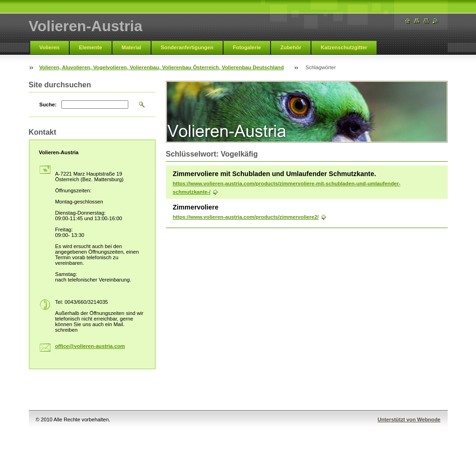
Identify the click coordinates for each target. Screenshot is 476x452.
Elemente (91, 47)
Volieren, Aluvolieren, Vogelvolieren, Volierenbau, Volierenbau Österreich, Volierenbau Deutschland (161, 67)
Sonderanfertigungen (187, 47)
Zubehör (291, 47)
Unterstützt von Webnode (409, 419)
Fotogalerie (247, 47)
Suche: (48, 105)
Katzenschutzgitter (344, 47)
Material (132, 47)
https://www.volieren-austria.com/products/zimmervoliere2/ (246, 217)
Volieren (50, 47)
